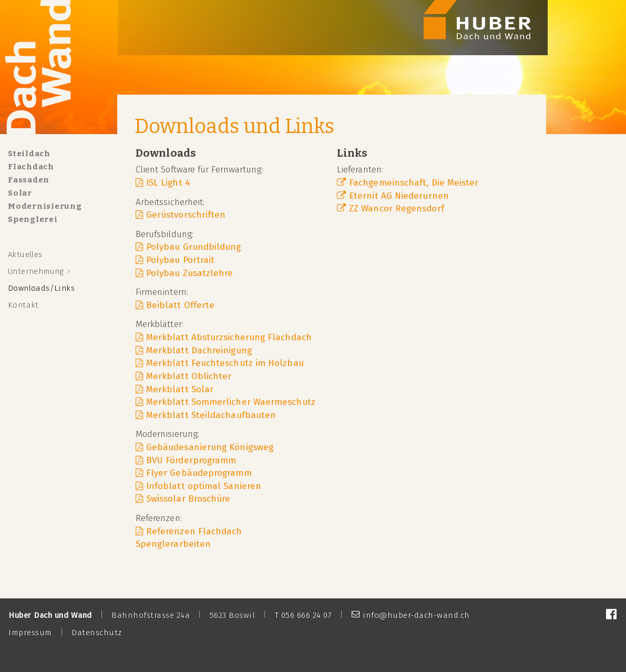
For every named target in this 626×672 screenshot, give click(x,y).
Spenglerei (33, 219)
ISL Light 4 (168, 182)
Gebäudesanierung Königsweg (210, 447)
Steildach (29, 154)
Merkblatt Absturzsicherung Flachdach (229, 337)
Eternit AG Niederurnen (399, 196)
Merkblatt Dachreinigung (199, 350)
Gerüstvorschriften (186, 215)
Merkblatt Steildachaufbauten (211, 415)
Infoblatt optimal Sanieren (204, 486)
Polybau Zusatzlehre (190, 273)
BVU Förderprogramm (191, 460)
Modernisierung (45, 206)
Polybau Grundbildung (194, 247)
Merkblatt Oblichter (189, 376)
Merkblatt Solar (180, 389)
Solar (20, 193)
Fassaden (29, 180)
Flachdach (31, 167)
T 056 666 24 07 (304, 615)
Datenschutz (97, 633)
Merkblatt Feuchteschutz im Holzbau (225, 363)
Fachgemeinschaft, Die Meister (414, 182)
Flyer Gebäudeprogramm (199, 473)
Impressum (30, 633)
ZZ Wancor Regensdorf (397, 208)
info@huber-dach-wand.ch (416, 615)
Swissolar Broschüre (188, 498)
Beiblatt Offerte (180, 305)
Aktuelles (25, 254)
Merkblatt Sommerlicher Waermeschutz (231, 402)
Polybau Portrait (180, 260)
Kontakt (23, 305)
